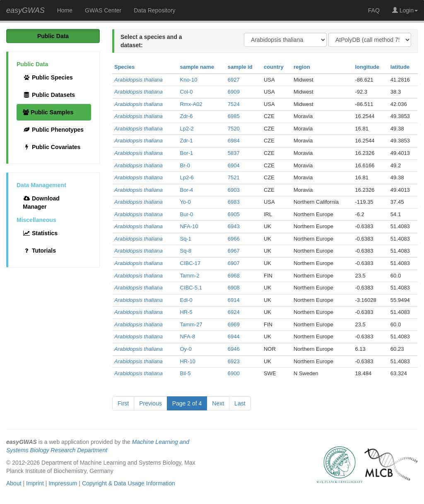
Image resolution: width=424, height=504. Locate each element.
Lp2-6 (187, 177)
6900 (234, 373)
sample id (240, 67)
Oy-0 (185, 349)
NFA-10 (189, 226)
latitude (400, 67)
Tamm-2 (189, 276)
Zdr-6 (186, 116)
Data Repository (154, 10)
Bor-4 (186, 190)
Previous (150, 403)
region (302, 67)
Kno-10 (188, 80)
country (274, 67)
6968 (234, 276)
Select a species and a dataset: (151, 41)
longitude (367, 67)
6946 (234, 349)
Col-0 (186, 92)
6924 (234, 312)
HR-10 (188, 361)
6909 (234, 92)
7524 (234, 104)
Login (405, 10)
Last (240, 403)
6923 (234, 361)
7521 (234, 177)
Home (65, 10)
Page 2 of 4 (187, 403)
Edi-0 (186, 300)
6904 (234, 165)
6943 (234, 226)
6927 (234, 80)
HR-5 (186, 312)
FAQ (374, 10)
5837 (234, 153)
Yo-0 (185, 202)
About (14, 483)
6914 (234, 300)
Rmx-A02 (191, 104)
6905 (234, 214)
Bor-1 (186, 153)
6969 (234, 324)
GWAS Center (103, 10)
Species (124, 67)
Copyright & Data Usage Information (129, 483)
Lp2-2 (187, 129)
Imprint (35, 483)
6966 (234, 239)
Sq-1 (185, 239)
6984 (234, 141)
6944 (234, 336)
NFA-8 (187, 336)
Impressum (63, 483)
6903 (234, 190)
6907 (234, 263)
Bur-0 (186, 214)
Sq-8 (185, 251)
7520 (234, 129)
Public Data (53, 36)
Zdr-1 (186, 141)
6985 (234, 116)
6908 (234, 288)
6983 (234, 202)
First (123, 403)
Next (218, 403)
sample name (197, 67)
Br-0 (185, 165)
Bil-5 (185, 373)
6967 (234, 251)
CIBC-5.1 (191, 288)
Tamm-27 (191, 324)
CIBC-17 (190, 263)
